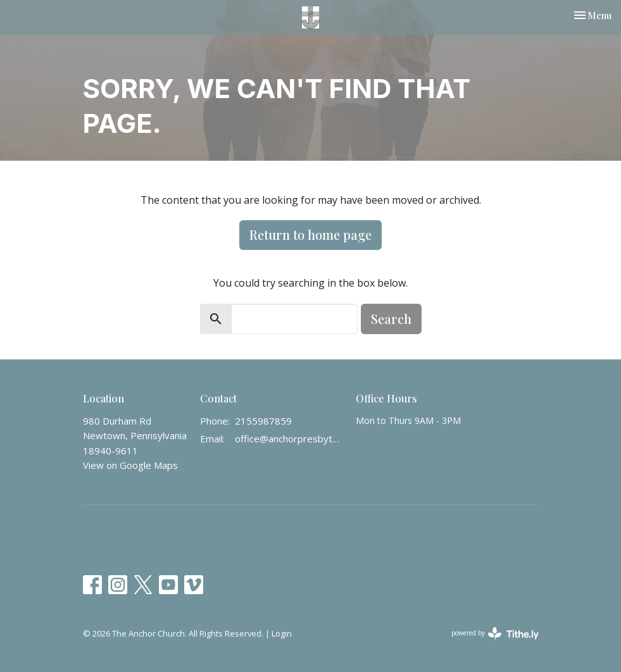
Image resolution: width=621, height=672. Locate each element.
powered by (495, 634)
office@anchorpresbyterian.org (289, 439)
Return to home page (310, 234)
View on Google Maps (130, 465)
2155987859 (263, 421)
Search (391, 319)
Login (282, 633)
